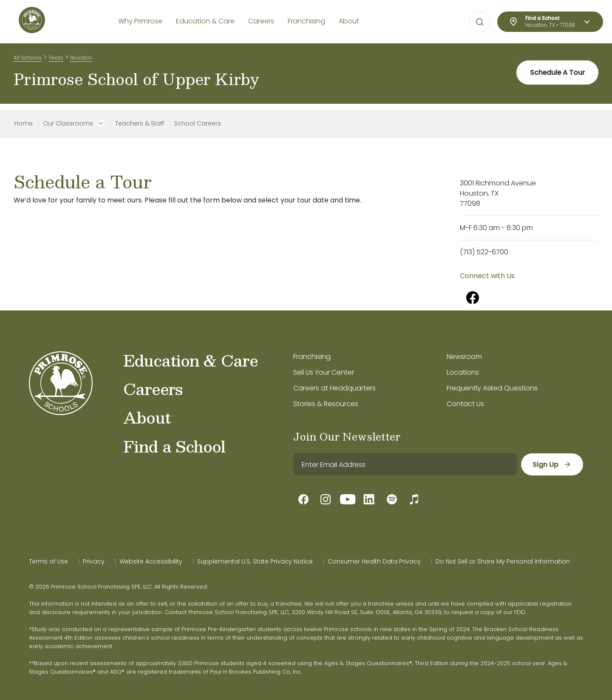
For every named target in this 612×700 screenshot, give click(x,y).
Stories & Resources (326, 404)
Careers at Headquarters (334, 388)
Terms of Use (48, 561)
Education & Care (191, 360)
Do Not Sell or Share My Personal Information (503, 561)
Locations (463, 372)
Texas (56, 59)
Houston (81, 59)
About (147, 417)
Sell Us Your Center (324, 372)
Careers (153, 389)
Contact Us (465, 404)
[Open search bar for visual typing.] (480, 22)
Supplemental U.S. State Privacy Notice (255, 561)
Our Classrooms (68, 123)
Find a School (174, 446)
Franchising (312, 357)
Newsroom (464, 357)
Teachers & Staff (140, 123)
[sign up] (552, 464)
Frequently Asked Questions (492, 388)
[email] (405, 464)
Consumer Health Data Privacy (374, 561)
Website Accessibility (151, 561)
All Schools (28, 59)
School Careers (198, 123)
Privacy (94, 561)
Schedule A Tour (557, 76)
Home (24, 123)
